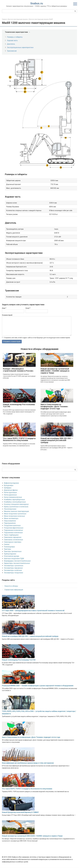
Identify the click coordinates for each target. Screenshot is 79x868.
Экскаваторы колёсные (13, 570)
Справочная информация (14, 590)
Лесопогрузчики (10, 509)
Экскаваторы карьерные (13, 568)
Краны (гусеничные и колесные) (16, 507)
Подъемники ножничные (13, 533)
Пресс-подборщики (11, 535)
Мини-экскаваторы (11, 518)
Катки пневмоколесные (13, 497)
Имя (4, 308)
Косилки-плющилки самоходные (16, 504)
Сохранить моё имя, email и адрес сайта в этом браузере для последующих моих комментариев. (37, 338)
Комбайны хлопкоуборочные (15, 502)
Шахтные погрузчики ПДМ (14, 559)
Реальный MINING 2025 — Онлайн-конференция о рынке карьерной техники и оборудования (38, 686)
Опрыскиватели (10, 521)
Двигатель (11, 44)
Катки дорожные (10, 495)
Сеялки (7, 544)
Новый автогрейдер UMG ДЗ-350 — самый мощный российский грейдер (57, 440)
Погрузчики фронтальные (14, 528)
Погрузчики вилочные (12, 526)
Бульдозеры (9, 485)
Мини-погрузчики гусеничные (15, 514)
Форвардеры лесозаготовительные (17, 561)
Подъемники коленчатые (13, 530)
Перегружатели (10, 523)
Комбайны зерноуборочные (14, 500)
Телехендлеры (9, 547)
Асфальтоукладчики (11, 483)
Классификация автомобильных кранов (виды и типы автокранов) (28, 763)
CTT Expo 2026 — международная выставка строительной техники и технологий (33, 611)
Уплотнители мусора (11, 556)
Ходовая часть (12, 40)
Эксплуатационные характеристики (20, 47)
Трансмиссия (12, 51)
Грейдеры (8, 488)
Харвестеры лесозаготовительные (17, 563)
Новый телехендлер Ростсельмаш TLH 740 (19, 406)
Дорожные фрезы (11, 490)
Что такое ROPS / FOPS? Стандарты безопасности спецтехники (19, 439)
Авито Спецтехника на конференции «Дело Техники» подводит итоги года (54, 407)
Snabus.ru (37, 3)
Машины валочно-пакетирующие (16, 511)
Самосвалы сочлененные (13, 540)
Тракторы (8, 549)
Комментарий (7, 315)
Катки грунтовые (10, 492)
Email (28, 308)
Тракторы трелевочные (13, 551)
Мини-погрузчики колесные (14, 516)
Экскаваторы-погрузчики (13, 573)
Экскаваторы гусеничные (14, 566)
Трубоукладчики (10, 554)
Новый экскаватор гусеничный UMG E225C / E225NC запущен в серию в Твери (55, 371)
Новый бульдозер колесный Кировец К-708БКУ (20, 812)
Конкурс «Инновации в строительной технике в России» (18, 370)
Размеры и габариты (15, 37)
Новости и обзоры (11, 586)
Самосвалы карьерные (13, 537)
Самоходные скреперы (13, 542)
